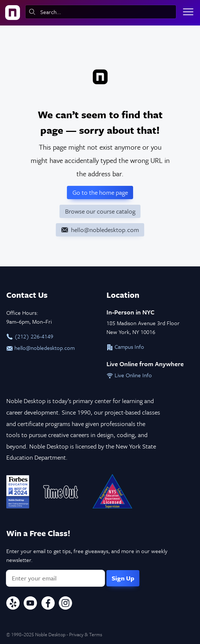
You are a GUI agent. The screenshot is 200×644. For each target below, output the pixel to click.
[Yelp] (13, 604)
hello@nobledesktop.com (40, 348)
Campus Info (125, 347)
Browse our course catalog (100, 211)
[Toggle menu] (188, 12)
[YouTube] (30, 604)
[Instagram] (65, 604)
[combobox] (101, 12)
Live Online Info (129, 375)
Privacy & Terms (86, 634)
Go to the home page (100, 192)
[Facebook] (48, 604)
